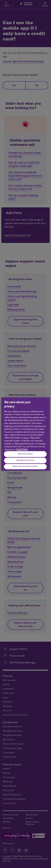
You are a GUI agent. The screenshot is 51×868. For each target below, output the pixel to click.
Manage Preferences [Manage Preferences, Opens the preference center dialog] (25, 460)
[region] (25, 434)
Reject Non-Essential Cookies (25, 466)
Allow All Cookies (25, 454)
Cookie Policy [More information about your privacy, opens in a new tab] (22, 450)
